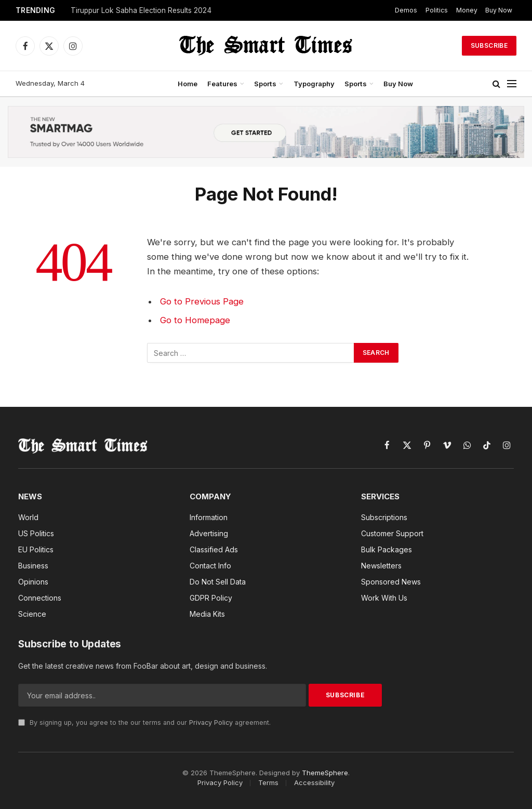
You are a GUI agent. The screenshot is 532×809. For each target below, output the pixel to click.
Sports (265, 84)
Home (188, 84)
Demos (406, 10)
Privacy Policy (211, 722)
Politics (437, 10)
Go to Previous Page (202, 301)
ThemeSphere (325, 773)
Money (467, 10)
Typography (314, 84)
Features (222, 84)
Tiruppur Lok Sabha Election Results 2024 (141, 10)
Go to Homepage (195, 320)
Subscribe (489, 45)
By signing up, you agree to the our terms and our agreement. (144, 722)
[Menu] (512, 84)
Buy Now (499, 10)
